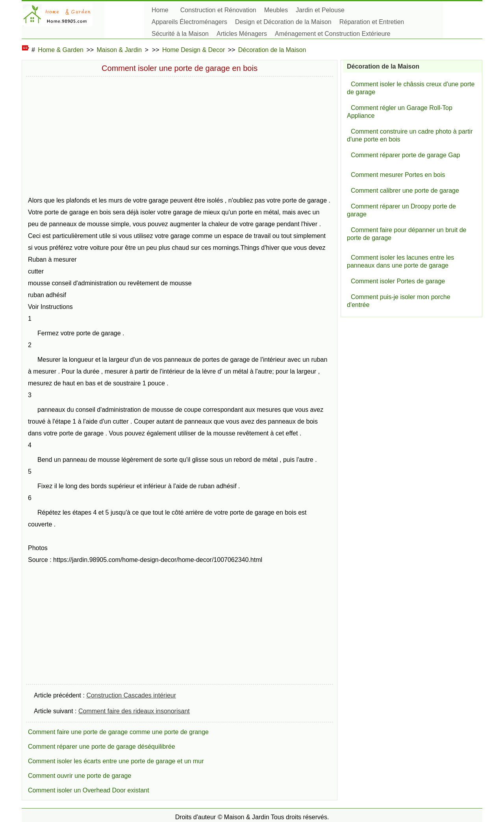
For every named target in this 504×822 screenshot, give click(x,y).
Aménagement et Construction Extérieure (333, 34)
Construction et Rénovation (218, 10)
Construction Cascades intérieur (131, 695)
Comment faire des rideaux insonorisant (134, 711)
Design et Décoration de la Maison (283, 22)
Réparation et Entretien (372, 22)
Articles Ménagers (242, 34)
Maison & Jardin (120, 50)
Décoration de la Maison (272, 50)
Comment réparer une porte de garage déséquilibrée (102, 747)
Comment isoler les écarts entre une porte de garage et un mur (116, 761)
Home (160, 10)
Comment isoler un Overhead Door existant (89, 790)
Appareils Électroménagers (189, 22)
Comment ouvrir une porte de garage (80, 776)
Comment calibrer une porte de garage (405, 191)
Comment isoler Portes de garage (398, 281)
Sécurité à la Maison (180, 34)
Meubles (276, 10)
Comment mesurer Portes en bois (398, 175)
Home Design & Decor (194, 50)
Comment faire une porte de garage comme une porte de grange (118, 732)
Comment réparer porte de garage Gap (405, 155)
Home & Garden (61, 50)
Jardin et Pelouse (320, 10)
